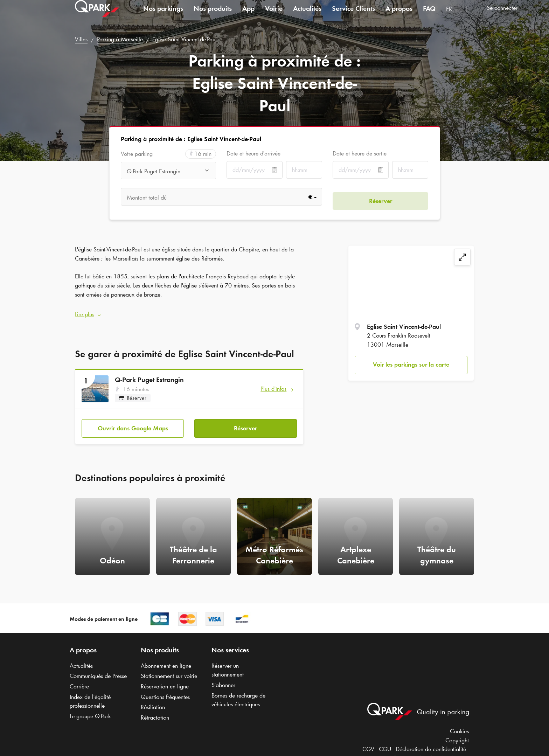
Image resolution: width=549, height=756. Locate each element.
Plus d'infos (273, 384)
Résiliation (153, 699)
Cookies (459, 723)
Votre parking (137, 154)
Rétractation (155, 710)
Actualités (307, 15)
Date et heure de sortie (360, 153)
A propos (399, 15)
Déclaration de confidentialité (431, 741)
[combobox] (453, 17)
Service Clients (353, 15)
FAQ (429, 15)
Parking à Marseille (120, 39)
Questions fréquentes (165, 689)
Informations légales (413, 750)
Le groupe (90, 708)
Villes (81, 39)
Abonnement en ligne (166, 658)
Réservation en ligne (165, 679)
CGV (368, 741)
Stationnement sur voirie (169, 668)
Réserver (245, 420)
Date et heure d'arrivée (253, 153)
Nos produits (213, 15)
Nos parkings (163, 15)
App (248, 15)
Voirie (274, 15)
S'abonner (223, 677)
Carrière (79, 679)
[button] (189, 311)
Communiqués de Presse (98, 668)
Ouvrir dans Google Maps (133, 420)
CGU (385, 741)
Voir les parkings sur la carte (411, 365)
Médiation (454, 750)
